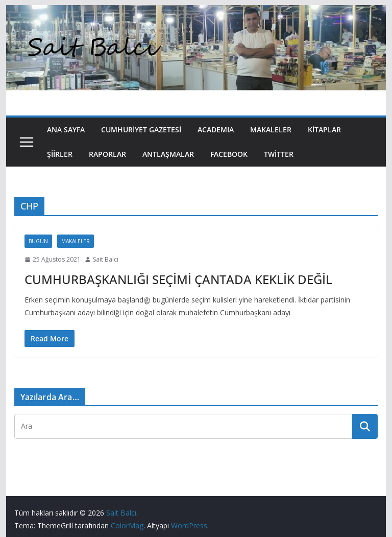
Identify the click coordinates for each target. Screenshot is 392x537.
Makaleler (271, 130)
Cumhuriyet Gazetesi (141, 130)
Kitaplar (324, 130)
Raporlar (107, 154)
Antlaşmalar (168, 154)
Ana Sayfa (66, 130)
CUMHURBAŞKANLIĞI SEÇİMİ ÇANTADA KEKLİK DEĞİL (178, 279)
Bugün (38, 241)
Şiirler (60, 154)
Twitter (279, 154)
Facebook (229, 154)
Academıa (216, 130)
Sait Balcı (106, 259)
